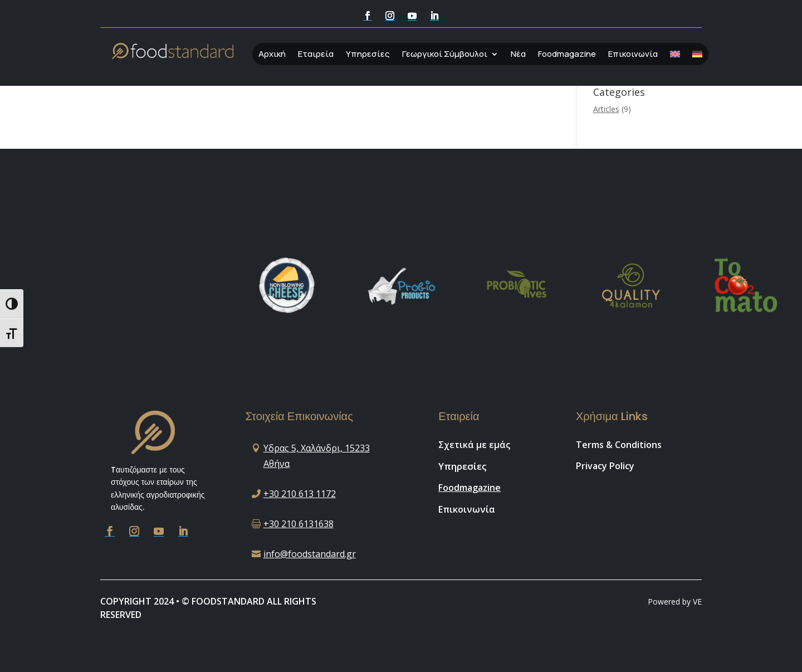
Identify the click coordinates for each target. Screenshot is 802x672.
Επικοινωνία (633, 55)
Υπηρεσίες (368, 55)
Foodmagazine (567, 55)
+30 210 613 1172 (300, 494)
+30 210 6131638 (299, 524)
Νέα (518, 55)
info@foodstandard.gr (310, 554)
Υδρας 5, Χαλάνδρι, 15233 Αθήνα (317, 456)
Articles (606, 109)
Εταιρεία (316, 55)
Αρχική (272, 55)
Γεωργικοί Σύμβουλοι (445, 55)
